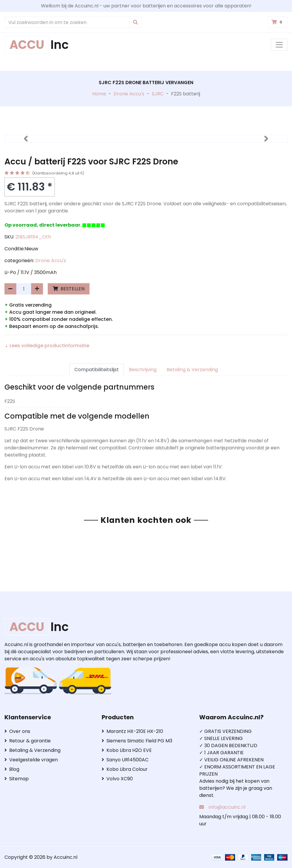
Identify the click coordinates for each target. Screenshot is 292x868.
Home (99, 94)
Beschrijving (143, 370)
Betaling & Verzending (192, 370)
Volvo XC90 (117, 779)
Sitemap (17, 779)
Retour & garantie (28, 741)
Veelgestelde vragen (31, 760)
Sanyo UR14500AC (125, 760)
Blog (12, 769)
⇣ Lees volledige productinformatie (47, 346)
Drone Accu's (129, 94)
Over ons (17, 731)
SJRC (158, 94)
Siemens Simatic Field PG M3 (137, 741)
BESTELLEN (69, 289)
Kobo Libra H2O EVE (127, 750)
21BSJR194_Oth (33, 237)
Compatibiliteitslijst (97, 370)
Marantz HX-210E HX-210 (132, 731)
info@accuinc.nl (227, 807)
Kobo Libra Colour (125, 769)
